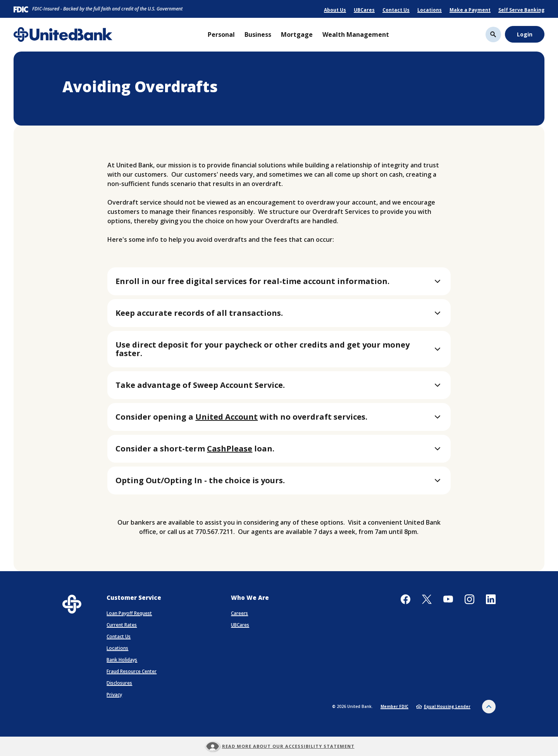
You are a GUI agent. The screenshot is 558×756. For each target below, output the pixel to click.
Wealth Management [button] (356, 34)
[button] (279, 281)
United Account (226, 417)
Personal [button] (221, 34)
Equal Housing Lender (443, 706)
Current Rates (122, 625)
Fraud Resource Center (132, 671)
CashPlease (230, 449)
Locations (430, 10)
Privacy (114, 695)
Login (525, 34)
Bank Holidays (122, 660)
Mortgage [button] (297, 34)
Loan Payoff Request (129, 613)
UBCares (364, 10)
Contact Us (396, 10)
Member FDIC (394, 706)
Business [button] (258, 34)
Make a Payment (470, 10)
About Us (335, 10)
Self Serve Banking (521, 10)
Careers (239, 613)
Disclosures (119, 683)
